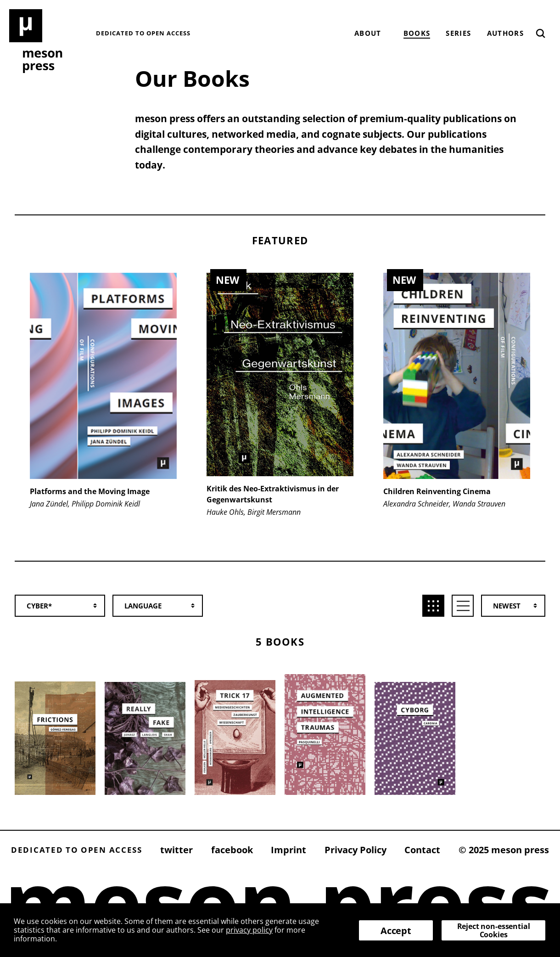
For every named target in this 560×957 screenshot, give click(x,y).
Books (417, 33)
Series (458, 33)
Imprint (288, 850)
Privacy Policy (356, 850)
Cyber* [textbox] (39, 606)
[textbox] (162, 606)
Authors (505, 33)
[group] (103, 407)
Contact (422, 850)
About (368, 33)
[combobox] (64, 606)
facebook (232, 850)
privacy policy (249, 930)
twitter (176, 850)
